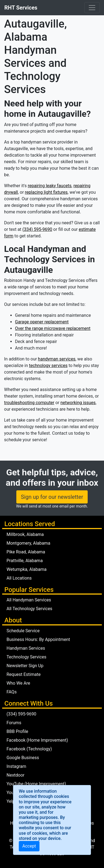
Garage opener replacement (42, 322)
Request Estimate (24, 674)
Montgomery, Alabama (28, 543)
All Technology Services (29, 609)
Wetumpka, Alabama (27, 569)
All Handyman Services (29, 600)
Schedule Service (23, 631)
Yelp (11, 801)
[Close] (29, 846)
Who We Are (18, 683)
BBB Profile (17, 731)
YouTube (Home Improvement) (36, 784)
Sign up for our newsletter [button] (52, 497)
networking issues (78, 403)
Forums (14, 723)
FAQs (12, 692)
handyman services (57, 359)
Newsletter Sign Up (25, 666)
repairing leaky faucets (50, 186)
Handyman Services (26, 648)
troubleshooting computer (29, 403)
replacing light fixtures (46, 192)
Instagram (16, 766)
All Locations (19, 578)
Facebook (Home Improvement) (37, 740)
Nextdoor (16, 775)
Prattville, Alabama (25, 561)
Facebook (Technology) (29, 749)
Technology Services (26, 657)
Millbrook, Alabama (25, 534)
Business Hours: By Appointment (38, 639)
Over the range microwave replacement (53, 328)
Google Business (23, 758)
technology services (48, 366)
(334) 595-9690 (37, 229)
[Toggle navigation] (92, 8)
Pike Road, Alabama (26, 552)
